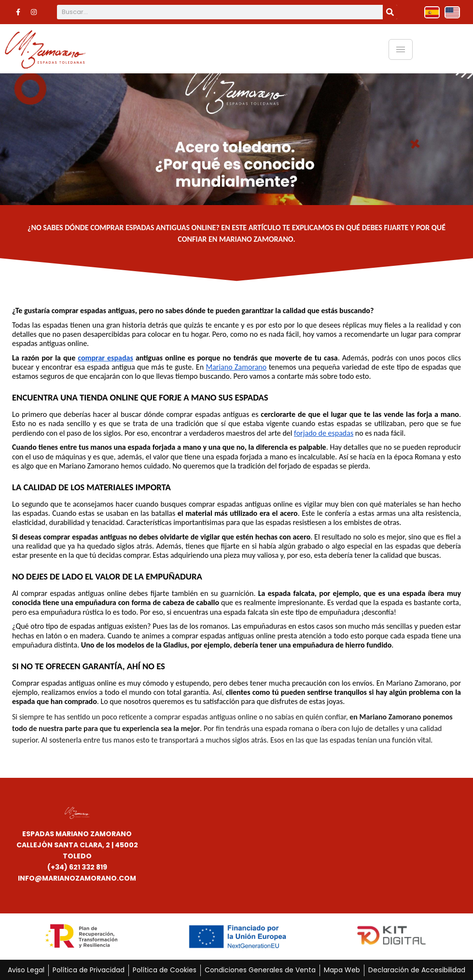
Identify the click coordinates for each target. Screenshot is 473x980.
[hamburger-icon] (401, 48)
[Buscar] (390, 12)
